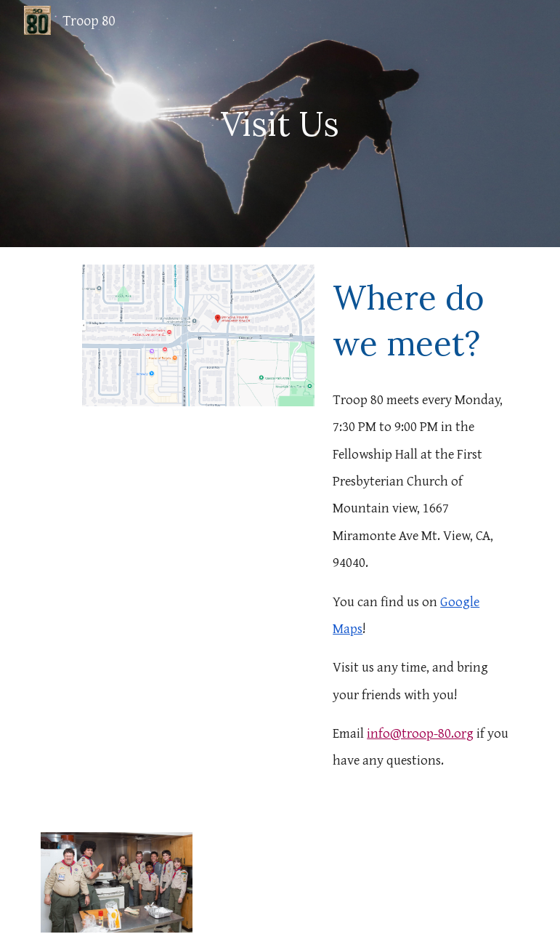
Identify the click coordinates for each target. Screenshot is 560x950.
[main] (280, 124)
